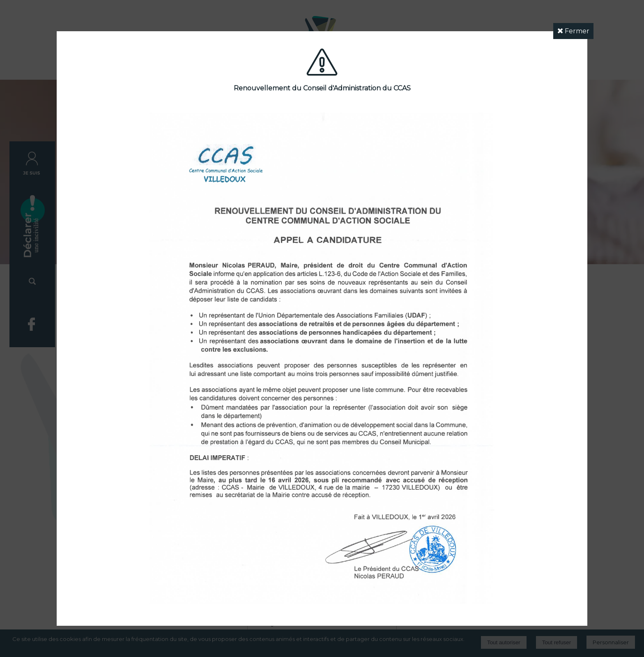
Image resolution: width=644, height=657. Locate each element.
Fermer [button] (573, 31)
